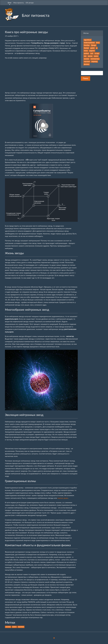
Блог (10, 3)
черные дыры (63, 498)
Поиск (86, 78)
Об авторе (30, 3)
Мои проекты (19, 3)
